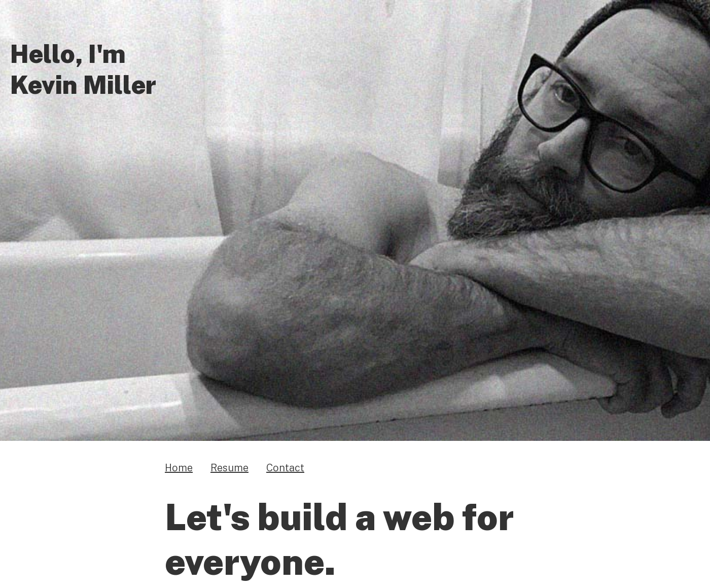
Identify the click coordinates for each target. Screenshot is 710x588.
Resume (229, 467)
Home (179, 467)
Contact (285, 467)
